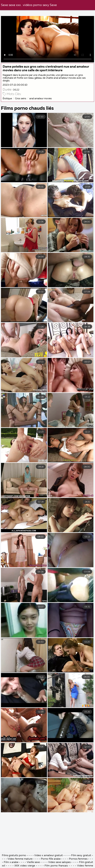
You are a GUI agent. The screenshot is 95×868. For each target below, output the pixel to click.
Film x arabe (11, 862)
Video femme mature (20, 859)
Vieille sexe (33, 862)
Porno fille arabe (51, 859)
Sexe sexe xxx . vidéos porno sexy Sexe (29, 5)
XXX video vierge (25, 866)
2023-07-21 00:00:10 (15, 85)
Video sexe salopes (59, 862)
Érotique (7, 99)
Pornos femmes (78, 859)
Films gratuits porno (14, 855)
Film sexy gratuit (81, 855)
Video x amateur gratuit (49, 855)
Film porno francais (56, 866)
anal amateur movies (41, 99)
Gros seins (21, 99)
